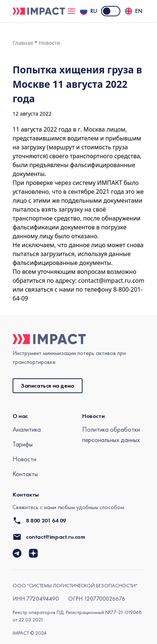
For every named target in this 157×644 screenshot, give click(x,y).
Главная (23, 43)
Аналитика (27, 429)
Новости (49, 43)
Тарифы (23, 444)
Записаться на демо (48, 386)
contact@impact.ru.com (111, 280)
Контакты (25, 474)
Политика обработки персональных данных (111, 434)
